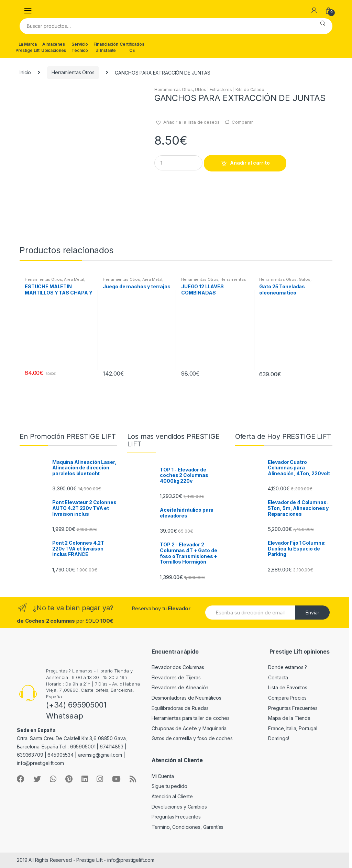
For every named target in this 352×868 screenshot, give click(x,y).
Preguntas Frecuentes (293, 708)
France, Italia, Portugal (293, 728)
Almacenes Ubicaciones (54, 47)
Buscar (323, 26)
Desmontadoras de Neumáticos (186, 698)
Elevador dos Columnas (178, 667)
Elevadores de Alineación (180, 687)
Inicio (25, 72)
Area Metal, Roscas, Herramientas (55, 281)
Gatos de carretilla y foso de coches (192, 738)
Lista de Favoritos (288, 687)
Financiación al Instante (106, 47)
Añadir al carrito (250, 163)
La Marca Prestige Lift (27, 47)
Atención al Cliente (172, 796)
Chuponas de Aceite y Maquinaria (189, 728)
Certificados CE (132, 47)
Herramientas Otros (73, 72)
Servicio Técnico (80, 47)
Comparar (242, 122)
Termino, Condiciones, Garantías (188, 827)
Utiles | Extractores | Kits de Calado (230, 90)
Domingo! (279, 738)
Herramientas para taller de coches (191, 718)
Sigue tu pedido (169, 786)
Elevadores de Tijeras (176, 677)
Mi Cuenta (163, 776)
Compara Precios (287, 698)
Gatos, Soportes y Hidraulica (285, 281)
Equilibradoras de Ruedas (180, 708)
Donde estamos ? (288, 667)
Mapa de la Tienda (289, 718)
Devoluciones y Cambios (179, 807)
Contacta (278, 677)
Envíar (312, 613)
